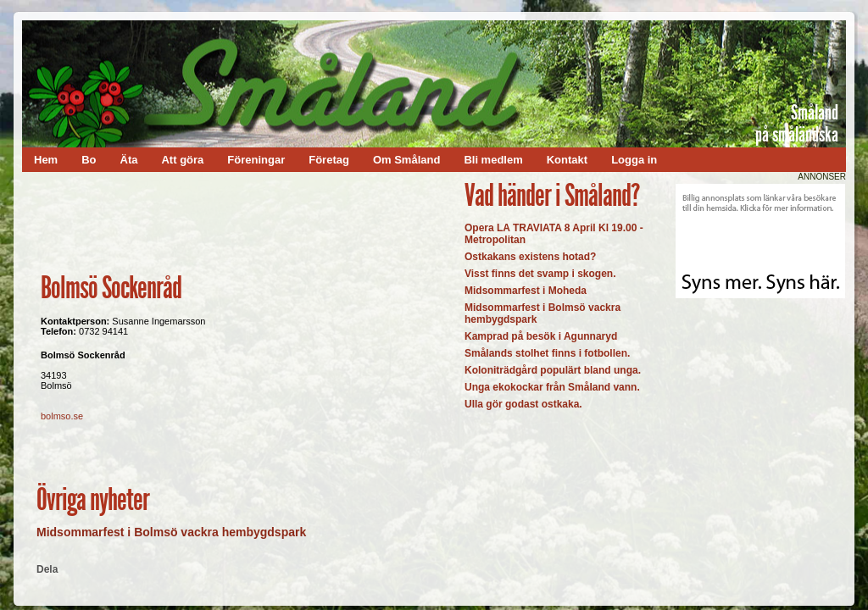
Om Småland (406, 160)
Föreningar (256, 160)
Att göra (182, 160)
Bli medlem (493, 160)
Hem (46, 160)
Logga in (634, 160)
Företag (329, 160)
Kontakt (567, 160)
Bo (89, 160)
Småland (815, 113)
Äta (129, 160)
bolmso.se (62, 416)
